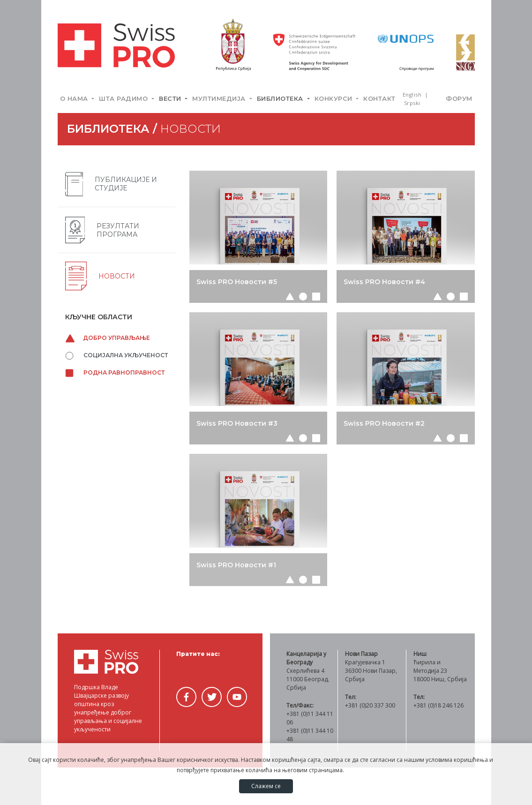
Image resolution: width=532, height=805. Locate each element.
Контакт (379, 98)
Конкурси (335, 98)
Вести (171, 98)
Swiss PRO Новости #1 (236, 565)
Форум (459, 98)
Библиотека (281, 98)
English (413, 94)
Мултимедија (220, 98)
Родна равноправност (115, 372)
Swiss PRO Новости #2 (384, 423)
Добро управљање (108, 338)
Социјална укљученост (116, 355)
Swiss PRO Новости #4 (384, 282)
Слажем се (266, 786)
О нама (75, 98)
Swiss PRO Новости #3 (237, 423)
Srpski (412, 103)
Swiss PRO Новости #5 (237, 282)
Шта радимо (124, 98)
